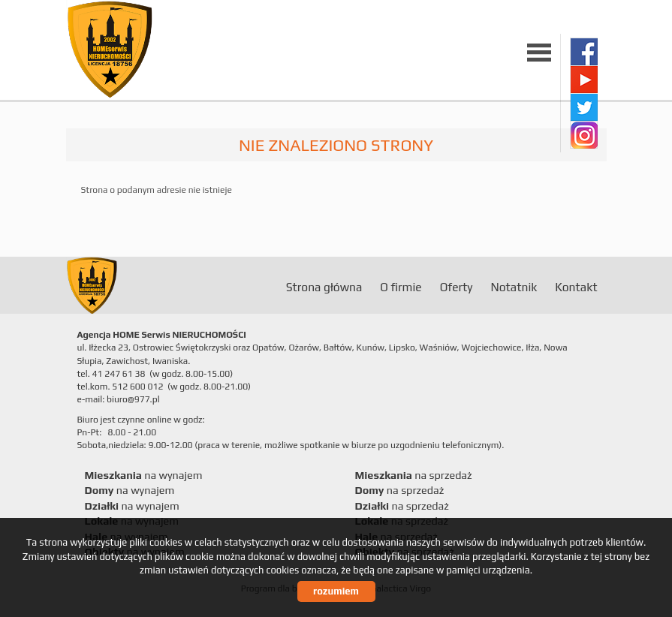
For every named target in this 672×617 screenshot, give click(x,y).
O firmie (401, 287)
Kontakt (576, 287)
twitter (584, 107)
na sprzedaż (414, 475)
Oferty (457, 287)
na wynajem (144, 475)
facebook (584, 51)
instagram (584, 135)
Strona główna (324, 287)
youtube (584, 79)
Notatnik (514, 287)
